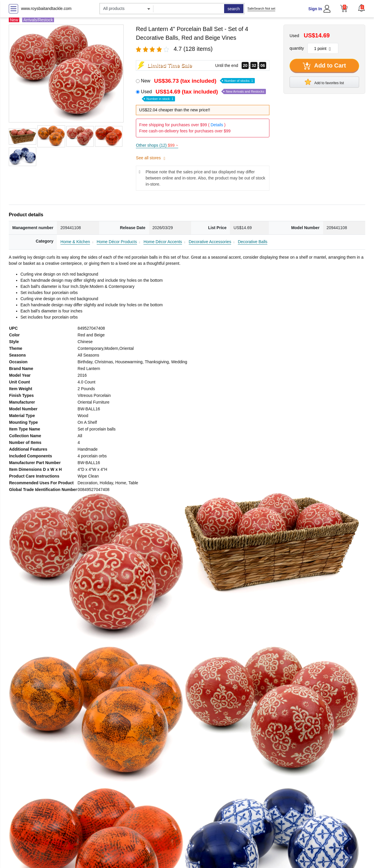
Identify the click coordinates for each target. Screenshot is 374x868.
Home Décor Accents (163, 242)
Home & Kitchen (75, 242)
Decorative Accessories (210, 242)
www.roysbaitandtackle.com (46, 8)
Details (217, 125)
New (198, 81)
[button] (361, 8)
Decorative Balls (253, 242)
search (234, 9)
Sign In (315, 9)
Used (203, 95)
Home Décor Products (117, 242)
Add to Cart (324, 66)
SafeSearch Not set (261, 8)
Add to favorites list (324, 82)
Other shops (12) (157, 145)
